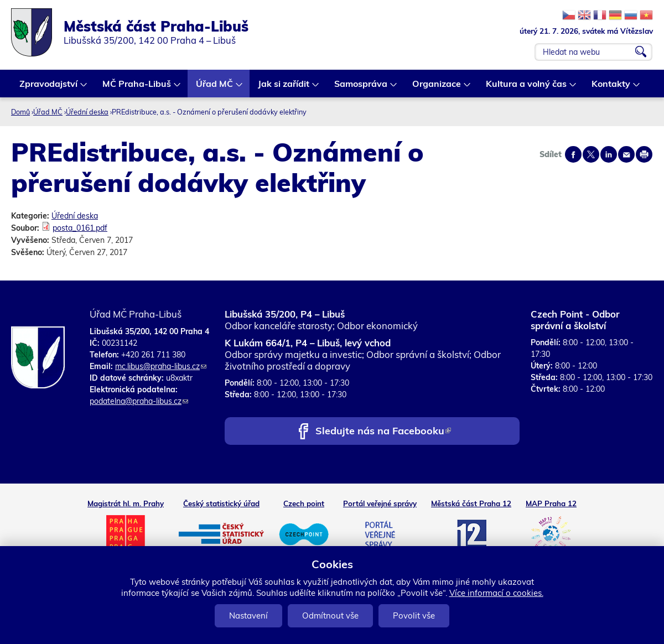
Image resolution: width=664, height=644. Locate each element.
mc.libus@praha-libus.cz (161, 366)
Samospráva (361, 88)
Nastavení (248, 616)
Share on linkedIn (609, 154)
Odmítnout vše (330, 616)
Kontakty (611, 88)
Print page (644, 154)
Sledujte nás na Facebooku (383, 432)
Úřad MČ (215, 88)
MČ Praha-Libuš (137, 88)
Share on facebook (573, 154)
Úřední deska (87, 112)
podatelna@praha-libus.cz (139, 401)
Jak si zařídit (284, 88)
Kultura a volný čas (527, 88)
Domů (20, 112)
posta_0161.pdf (80, 228)
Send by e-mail (626, 154)
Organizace (437, 88)
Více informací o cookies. (496, 593)
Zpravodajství (49, 88)
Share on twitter (591, 154)
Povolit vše (414, 616)
